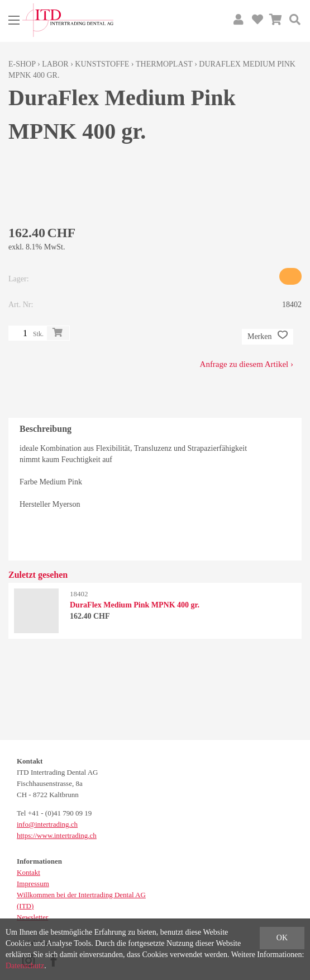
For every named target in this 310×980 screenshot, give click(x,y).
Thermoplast (164, 64)
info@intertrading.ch (47, 824)
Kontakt (28, 872)
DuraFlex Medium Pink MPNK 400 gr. (135, 605)
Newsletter (32, 917)
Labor (55, 64)
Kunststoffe (102, 64)
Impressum (33, 884)
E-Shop (22, 64)
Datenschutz (25, 966)
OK (282, 938)
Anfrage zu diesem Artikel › (247, 364)
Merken (268, 337)
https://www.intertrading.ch (57, 835)
